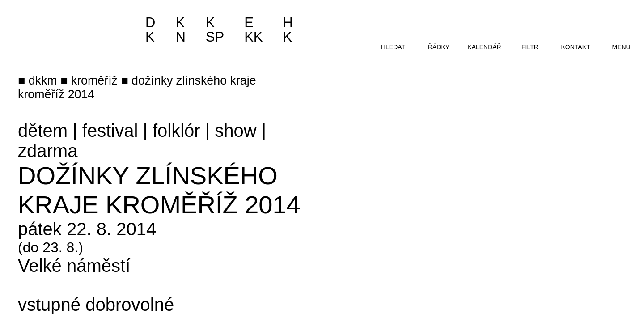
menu (621, 47)
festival (110, 131)
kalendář (484, 47)
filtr (530, 47)
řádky (439, 47)
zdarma (48, 151)
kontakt (575, 47)
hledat (393, 47)
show (235, 131)
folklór (176, 131)
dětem (43, 131)
